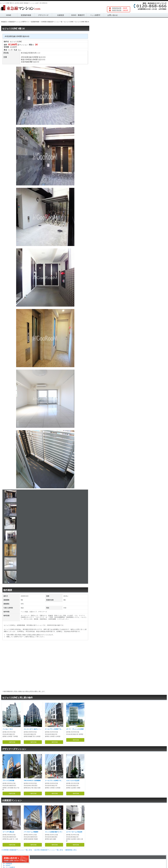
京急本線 (24, 62)
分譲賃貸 (61, 15)
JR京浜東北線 (26, 57)
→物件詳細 (12, 742)
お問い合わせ (113, 15)
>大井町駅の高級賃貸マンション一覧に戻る (17, 850)
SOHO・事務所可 (78, 15)
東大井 (34, 53)
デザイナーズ (43, 15)
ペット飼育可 (95, 15)
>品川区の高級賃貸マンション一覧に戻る (48, 850)
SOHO (8, 866)
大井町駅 (35, 57)
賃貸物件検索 (26, 15)
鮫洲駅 (30, 62)
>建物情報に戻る (71, 850)
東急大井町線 (26, 59)
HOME (9, 15)
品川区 (29, 53)
